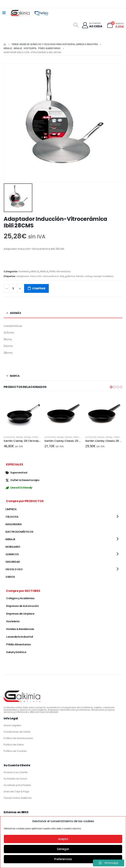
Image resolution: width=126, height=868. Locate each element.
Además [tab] (15, 313)
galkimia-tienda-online (78, 276)
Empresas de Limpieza (20, 614)
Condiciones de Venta (17, 732)
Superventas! (16, 473)
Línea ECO (19, 488)
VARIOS (10, 577)
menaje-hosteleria (103, 276)
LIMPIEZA (11, 509)
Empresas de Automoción (22, 606)
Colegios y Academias (20, 598)
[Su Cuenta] (92, 25)
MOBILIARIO (13, 547)
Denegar (63, 849)
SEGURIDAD (13, 562)
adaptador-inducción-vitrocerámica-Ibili (40, 276)
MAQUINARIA (14, 524)
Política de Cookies (15, 751)
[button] (111, 387)
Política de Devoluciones (18, 738)
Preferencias (63, 859)
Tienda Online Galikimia (18, 798)
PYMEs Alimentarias (60, 271)
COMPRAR (39, 288)
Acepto (63, 839)
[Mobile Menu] (4, 13)
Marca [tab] (15, 376)
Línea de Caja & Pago (17, 791)
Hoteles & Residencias (20, 629)
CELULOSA (12, 517)
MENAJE (35, 271)
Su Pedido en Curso (15, 779)
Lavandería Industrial (20, 637)
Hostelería (24, 271)
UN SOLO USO (14, 569)
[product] (22, 414)
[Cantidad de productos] (13, 288)
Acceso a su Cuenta (16, 772)
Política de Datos (14, 745)
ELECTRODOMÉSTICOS (19, 532)
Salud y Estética (16, 652)
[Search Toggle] (76, 25)
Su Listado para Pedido (17, 785)
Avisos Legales (12, 725)
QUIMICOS (12, 554)
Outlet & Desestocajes (22, 480)
